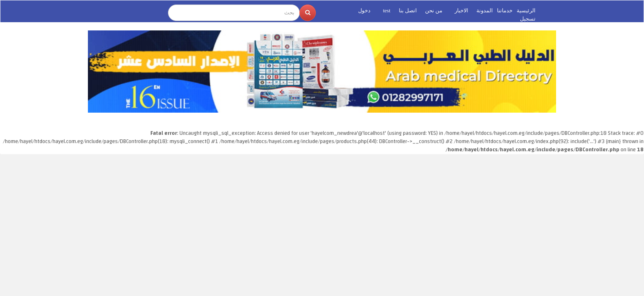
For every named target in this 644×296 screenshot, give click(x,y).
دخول (364, 10)
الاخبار (461, 10)
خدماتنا (505, 10)
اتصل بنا (408, 10)
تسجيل (528, 19)
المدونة (485, 10)
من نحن (434, 10)
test (386, 10)
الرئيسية (526, 10)
